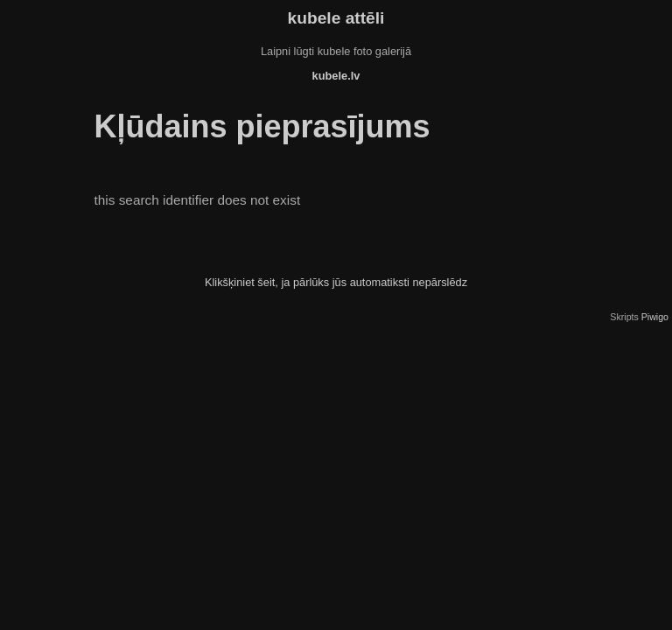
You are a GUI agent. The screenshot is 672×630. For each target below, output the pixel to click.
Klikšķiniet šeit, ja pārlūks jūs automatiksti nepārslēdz (336, 282)
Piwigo (655, 317)
